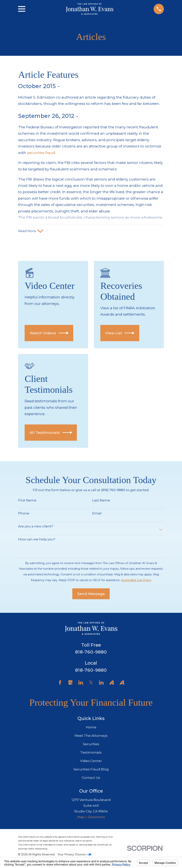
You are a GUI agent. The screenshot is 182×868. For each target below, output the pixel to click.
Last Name (101, 501)
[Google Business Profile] (70, 683)
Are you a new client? (36, 527)
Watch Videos (49, 334)
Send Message (91, 594)
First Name (27, 501)
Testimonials (91, 753)
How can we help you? (37, 540)
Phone (24, 514)
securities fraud (41, 153)
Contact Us (91, 778)
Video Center (91, 761)
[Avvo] (112, 683)
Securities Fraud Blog (91, 770)
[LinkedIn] (81, 683)
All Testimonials (51, 433)
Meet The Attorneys (91, 736)
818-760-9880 (91, 653)
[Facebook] (60, 683)
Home (91, 728)
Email (97, 514)
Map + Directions (91, 818)
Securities (91, 745)
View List (120, 334)
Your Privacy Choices (74, 855)
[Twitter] (91, 683)
